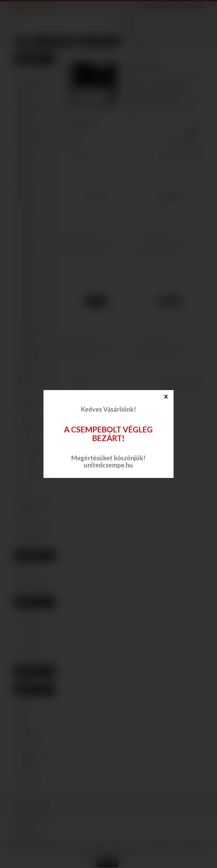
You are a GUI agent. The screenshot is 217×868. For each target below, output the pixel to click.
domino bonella (32, 751)
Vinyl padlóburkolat (31, 420)
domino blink (30, 735)
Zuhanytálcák (31, 463)
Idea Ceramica (32, 126)
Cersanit (28, 92)
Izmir (29, 227)
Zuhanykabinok (33, 450)
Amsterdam (34, 207)
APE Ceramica (32, 378)
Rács (190, 138)
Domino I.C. (32, 644)
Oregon (31, 362)
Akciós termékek (33, 527)
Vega (29, 320)
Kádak (25, 489)
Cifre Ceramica (33, 107)
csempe (26, 712)
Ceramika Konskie (27, 196)
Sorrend (70, 138)
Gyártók (25, 602)
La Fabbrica (30, 133)
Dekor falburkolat (29, 401)
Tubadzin (28, 187)
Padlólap (27, 436)
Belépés (194, 6)
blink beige (28, 759)
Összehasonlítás (83, 253)
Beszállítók (28, 671)
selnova (26, 728)
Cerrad (27, 99)
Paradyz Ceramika (26, 158)
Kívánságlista (30, 555)
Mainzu (27, 385)
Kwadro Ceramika (35, 141)
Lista (200, 138)
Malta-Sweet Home (34, 352)
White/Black (34, 330)
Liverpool (32, 238)
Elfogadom (107, 863)
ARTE (27, 611)
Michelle (32, 248)
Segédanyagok (32, 540)
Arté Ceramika (32, 84)
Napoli (30, 258)
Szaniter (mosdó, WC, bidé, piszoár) (34, 508)
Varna (30, 309)
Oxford (31, 279)
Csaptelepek (30, 476)
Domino (29, 635)
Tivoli (29, 299)
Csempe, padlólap (34, 70)
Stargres (28, 179)
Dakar (30, 340)
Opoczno (29, 149)
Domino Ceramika (26, 116)
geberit (26, 720)
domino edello (31, 767)
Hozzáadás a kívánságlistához (92, 246)
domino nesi (29, 775)
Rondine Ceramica (26, 169)
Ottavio (31, 268)
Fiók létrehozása (162, 6)
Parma (30, 289)
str (22, 743)
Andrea (31, 217)
